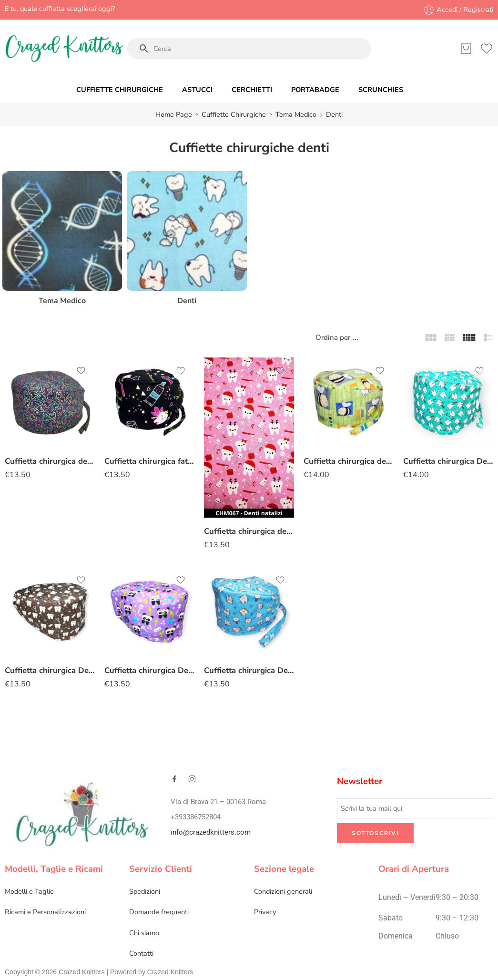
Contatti (141, 953)
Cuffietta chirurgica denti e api (349, 461)
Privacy (265, 912)
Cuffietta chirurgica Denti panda (149, 670)
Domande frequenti (159, 912)
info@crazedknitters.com (211, 832)
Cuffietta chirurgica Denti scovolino (50, 670)
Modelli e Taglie (29, 891)
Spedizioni (145, 891)
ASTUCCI (197, 90)
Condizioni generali (283, 891)
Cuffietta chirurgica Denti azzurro (249, 670)
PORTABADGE (315, 90)
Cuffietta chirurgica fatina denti (149, 461)
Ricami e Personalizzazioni (45, 912)
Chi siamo (144, 933)
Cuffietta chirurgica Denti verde (448, 461)
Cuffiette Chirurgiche (234, 114)
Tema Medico (296, 114)
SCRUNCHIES (381, 90)
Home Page (174, 114)
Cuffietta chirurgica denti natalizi (249, 531)
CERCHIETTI (252, 90)
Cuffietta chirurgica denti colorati (50, 461)
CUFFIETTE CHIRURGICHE (120, 90)
